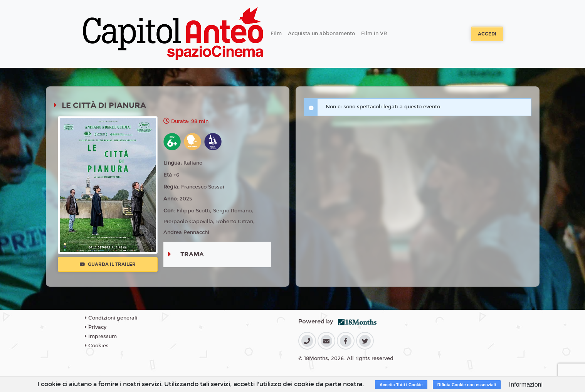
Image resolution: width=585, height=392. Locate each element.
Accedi (487, 34)
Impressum (101, 336)
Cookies (97, 346)
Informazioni (526, 384)
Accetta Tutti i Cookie (401, 385)
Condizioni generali (111, 318)
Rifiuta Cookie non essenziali (467, 385)
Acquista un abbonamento (321, 34)
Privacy (96, 327)
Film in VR (374, 34)
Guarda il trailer (108, 264)
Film (276, 34)
